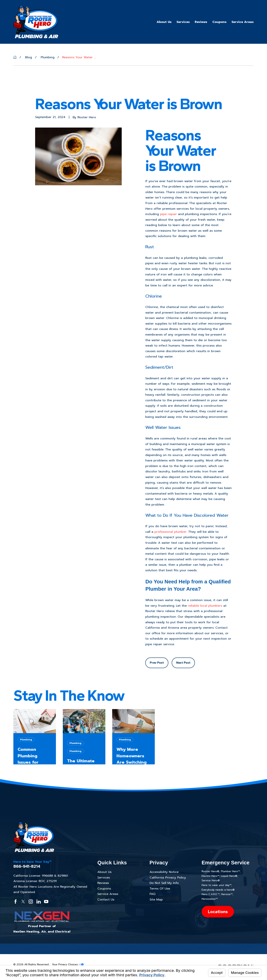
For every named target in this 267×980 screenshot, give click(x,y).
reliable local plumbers (205, 606)
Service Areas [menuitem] (243, 22)
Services (104, 877)
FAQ (153, 894)
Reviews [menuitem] (201, 22)
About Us (104, 872)
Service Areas (108, 894)
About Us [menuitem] (164, 22)
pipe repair (168, 214)
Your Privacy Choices (68, 964)
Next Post (183, 663)
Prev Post (157, 663)
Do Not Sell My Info (164, 883)
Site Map (156, 899)
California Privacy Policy (168, 877)
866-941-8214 (27, 866)
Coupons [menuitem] (219, 22)
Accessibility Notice (164, 872)
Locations (218, 912)
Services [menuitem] (183, 22)
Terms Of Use (160, 888)
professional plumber (170, 532)
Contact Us (106, 899)
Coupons (104, 888)
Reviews (103, 883)
